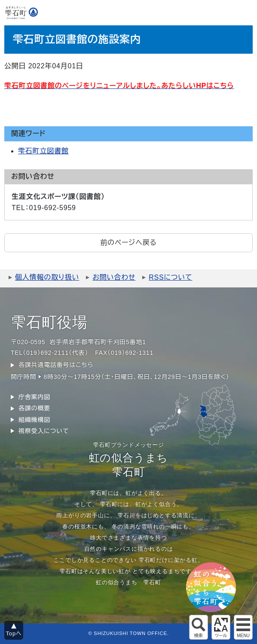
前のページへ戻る (128, 243)
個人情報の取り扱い (47, 277)
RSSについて (170, 277)
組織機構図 (34, 420)
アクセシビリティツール (221, 627)
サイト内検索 (199, 627)
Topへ (14, 633)
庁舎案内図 (34, 397)
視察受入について (44, 431)
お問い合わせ (114, 277)
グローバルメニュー (243, 627)
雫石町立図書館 (43, 151)
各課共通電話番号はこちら (56, 365)
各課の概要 (34, 408)
